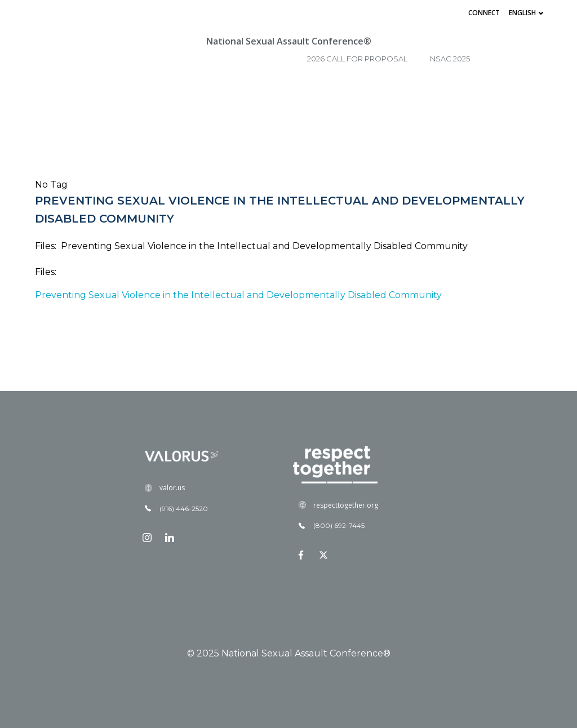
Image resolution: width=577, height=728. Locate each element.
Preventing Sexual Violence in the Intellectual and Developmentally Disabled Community (238, 295)
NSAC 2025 (450, 59)
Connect (484, 13)
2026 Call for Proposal (357, 59)
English (527, 13)
